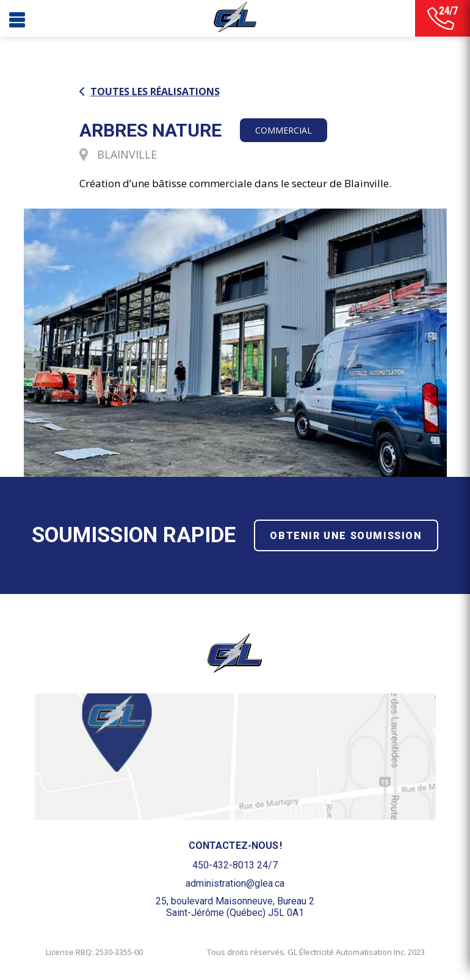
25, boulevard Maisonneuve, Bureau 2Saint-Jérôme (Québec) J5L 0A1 (235, 907)
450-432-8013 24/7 (235, 865)
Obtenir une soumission (346, 536)
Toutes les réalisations (150, 92)
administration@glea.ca (235, 883)
